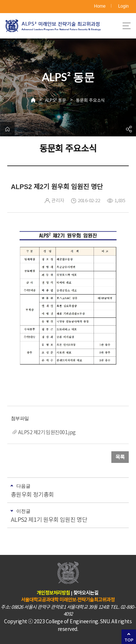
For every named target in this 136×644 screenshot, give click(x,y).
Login (123, 6)
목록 (120, 457)
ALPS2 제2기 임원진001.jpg (47, 432)
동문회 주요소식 (90, 100)
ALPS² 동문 (55, 100)
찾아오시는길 (86, 593)
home (7, 129)
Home (100, 6)
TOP (129, 640)
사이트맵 (127, 26)
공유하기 (129, 129)
